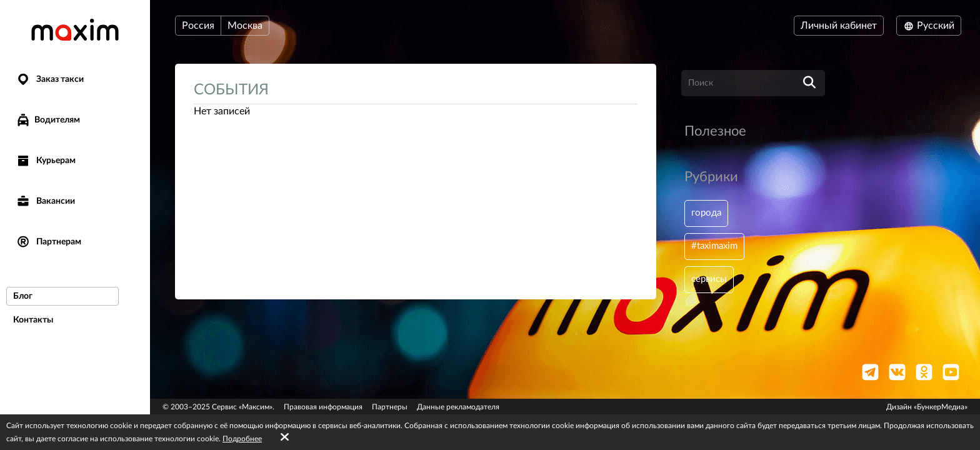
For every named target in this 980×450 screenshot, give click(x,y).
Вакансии (45, 202)
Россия (198, 26)
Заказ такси (50, 80)
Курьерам (46, 161)
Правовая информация (323, 407)
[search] (809, 83)
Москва (245, 26)
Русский (929, 26)
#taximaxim (717, 248)
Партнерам (48, 242)
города (707, 214)
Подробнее (242, 439)
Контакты (33, 320)
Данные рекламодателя (458, 407)
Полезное (715, 131)
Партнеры (390, 407)
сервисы (711, 282)
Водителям (48, 120)
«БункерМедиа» (941, 407)
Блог (23, 296)
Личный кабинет (839, 26)
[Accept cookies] (285, 437)
